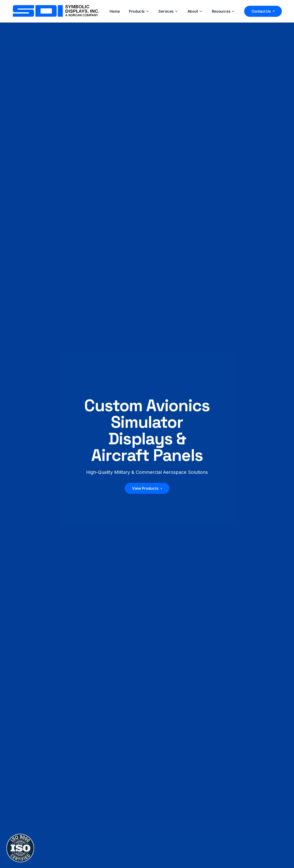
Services (168, 11)
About (195, 11)
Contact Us (263, 11)
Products (139, 11)
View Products (147, 488)
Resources (223, 11)
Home (115, 11)
